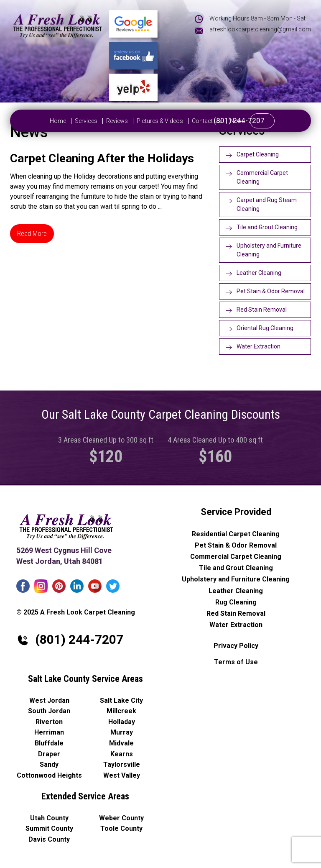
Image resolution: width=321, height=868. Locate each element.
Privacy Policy (236, 646)
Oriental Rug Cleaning (265, 328)
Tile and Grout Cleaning (267, 227)
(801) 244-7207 (262, 120)
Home (34, 121)
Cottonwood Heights (49, 775)
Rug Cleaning (236, 602)
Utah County (49, 818)
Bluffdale (49, 743)
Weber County (121, 818)
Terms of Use (236, 662)
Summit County (49, 828)
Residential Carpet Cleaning (236, 534)
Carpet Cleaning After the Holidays (102, 158)
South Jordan (49, 711)
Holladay (122, 722)
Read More (32, 233)
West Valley (122, 775)
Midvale (121, 743)
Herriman (49, 732)
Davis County (49, 839)
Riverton (49, 722)
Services (63, 121)
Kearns (122, 754)
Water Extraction (259, 346)
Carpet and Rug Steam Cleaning (267, 204)
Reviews (94, 121)
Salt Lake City (121, 700)
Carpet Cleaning (258, 154)
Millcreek (121, 711)
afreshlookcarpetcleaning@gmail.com (260, 29)
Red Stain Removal (262, 310)
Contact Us (183, 121)
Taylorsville (122, 764)
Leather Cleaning (259, 273)
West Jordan (49, 700)
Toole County (121, 828)
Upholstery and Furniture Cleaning (269, 250)
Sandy (49, 764)
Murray (122, 732)
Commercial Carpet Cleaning (262, 177)
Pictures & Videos (136, 121)
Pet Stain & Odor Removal (271, 291)
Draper (49, 754)
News (214, 121)
